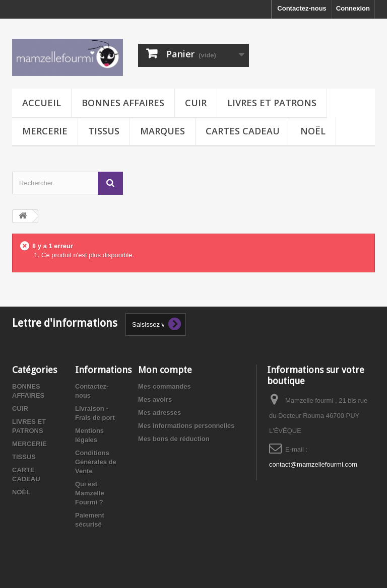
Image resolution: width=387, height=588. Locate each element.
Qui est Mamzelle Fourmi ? (90, 493)
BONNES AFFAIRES (123, 103)
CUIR (196, 103)
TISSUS (104, 131)
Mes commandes (165, 386)
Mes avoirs (155, 399)
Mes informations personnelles (186, 426)
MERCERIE (45, 131)
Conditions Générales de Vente (96, 462)
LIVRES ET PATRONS (272, 103)
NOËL (313, 131)
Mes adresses (159, 413)
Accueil (42, 103)
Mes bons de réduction (174, 439)
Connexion (353, 8)
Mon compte (165, 370)
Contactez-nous (302, 8)
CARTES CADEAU (243, 131)
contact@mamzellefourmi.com (313, 464)
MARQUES (163, 131)
